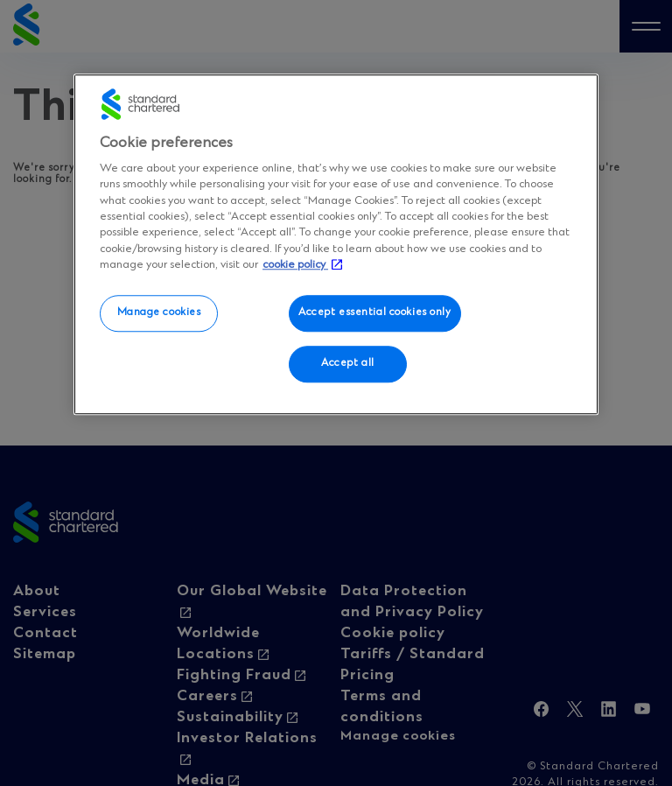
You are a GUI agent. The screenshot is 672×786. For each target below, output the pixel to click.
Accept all (348, 363)
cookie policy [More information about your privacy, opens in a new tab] (295, 265)
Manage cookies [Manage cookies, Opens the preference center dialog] (159, 312)
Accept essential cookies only (375, 312)
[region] (336, 244)
